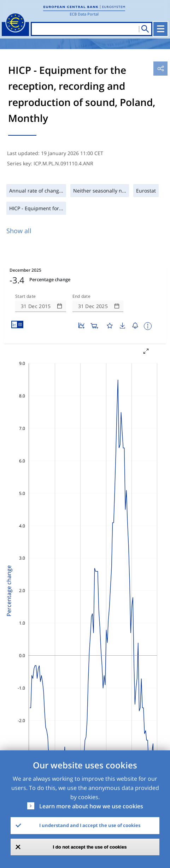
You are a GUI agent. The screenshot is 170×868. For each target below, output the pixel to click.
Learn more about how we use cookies (91, 806)
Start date (25, 296)
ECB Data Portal (84, 14)
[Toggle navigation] (160, 29)
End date (82, 296)
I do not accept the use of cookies (90, 847)
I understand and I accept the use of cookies (90, 825)
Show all (19, 231)
